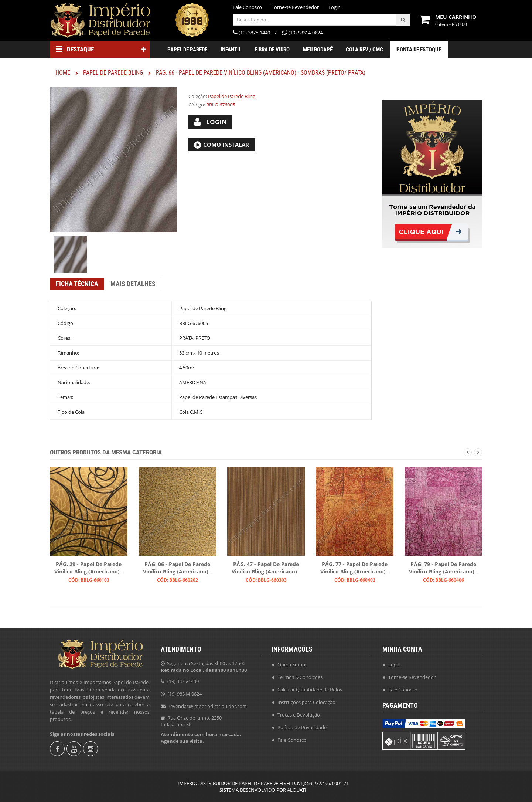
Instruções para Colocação (306, 702)
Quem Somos (292, 664)
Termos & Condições (300, 677)
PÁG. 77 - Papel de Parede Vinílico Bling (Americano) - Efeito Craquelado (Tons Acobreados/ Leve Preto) (355, 568)
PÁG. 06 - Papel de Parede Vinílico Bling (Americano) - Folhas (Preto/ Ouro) (177, 568)
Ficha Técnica (77, 284)
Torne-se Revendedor (295, 7)
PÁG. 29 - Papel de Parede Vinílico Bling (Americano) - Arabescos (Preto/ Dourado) (89, 568)
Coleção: (198, 96)
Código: (197, 105)
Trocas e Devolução (299, 715)
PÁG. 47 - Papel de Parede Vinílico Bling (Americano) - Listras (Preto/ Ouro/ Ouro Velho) (266, 568)
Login (335, 7)
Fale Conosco (247, 7)
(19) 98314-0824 (185, 694)
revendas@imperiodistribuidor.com (208, 706)
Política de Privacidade (302, 727)
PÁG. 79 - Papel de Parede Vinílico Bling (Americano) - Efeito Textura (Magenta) (443, 568)
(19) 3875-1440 (183, 681)
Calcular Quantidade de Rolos (310, 690)
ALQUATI (297, 790)
